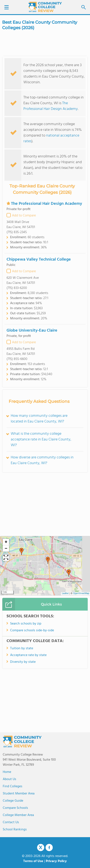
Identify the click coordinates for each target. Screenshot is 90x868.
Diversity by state (23, 662)
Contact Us (11, 822)
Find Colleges (13, 786)
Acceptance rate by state (28, 655)
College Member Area (18, 815)
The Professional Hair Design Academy (51, 106)
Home (7, 772)
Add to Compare (24, 216)
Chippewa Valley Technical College (39, 260)
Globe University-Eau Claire (32, 331)
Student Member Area (19, 794)
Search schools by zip (26, 624)
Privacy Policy (56, 861)
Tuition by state (22, 648)
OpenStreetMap (81, 594)
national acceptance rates (51, 138)
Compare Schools (15, 808)
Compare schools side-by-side (32, 630)
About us (9, 779)
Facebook (49, 847)
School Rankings (15, 830)
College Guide (13, 801)
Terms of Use (33, 861)
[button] (21, 551)
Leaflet (65, 594)
